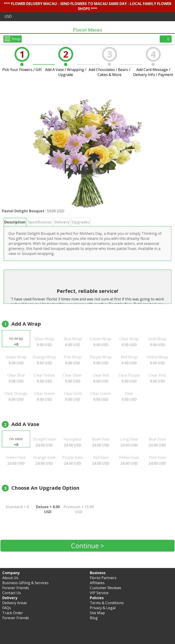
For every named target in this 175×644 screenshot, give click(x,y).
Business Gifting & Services (25, 583)
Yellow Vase (129, 460)
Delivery (62, 222)
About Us (10, 578)
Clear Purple (129, 378)
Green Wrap (16, 360)
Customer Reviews (106, 588)
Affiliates (97, 583)
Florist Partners (103, 578)
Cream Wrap (101, 342)
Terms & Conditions (107, 603)
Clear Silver (72, 378)
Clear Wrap (129, 342)
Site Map (97, 613)
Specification (40, 222)
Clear (129, 396)
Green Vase (16, 460)
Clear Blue (16, 378)
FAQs (7, 608)
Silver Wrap (44, 342)
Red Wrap (129, 360)
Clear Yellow (44, 378)
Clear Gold (73, 396)
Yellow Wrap (157, 360)
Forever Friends (16, 588)
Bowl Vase (101, 442)
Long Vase (129, 442)
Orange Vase (44, 460)
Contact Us (12, 593)
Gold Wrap (157, 342)
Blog (94, 618)
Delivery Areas (15, 603)
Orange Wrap (44, 360)
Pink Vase (157, 460)
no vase (16, 442)
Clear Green (44, 396)
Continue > (87, 546)
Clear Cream (101, 396)
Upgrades (81, 222)
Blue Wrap (73, 342)
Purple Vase (72, 460)
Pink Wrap (72, 360)
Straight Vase (44, 442)
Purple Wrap (101, 360)
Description (15, 222)
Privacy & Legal (103, 608)
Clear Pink (157, 378)
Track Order (13, 613)
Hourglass (72, 442)
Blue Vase (157, 442)
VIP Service (99, 593)
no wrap (16, 341)
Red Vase (101, 460)
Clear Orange (16, 396)
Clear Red (101, 378)
